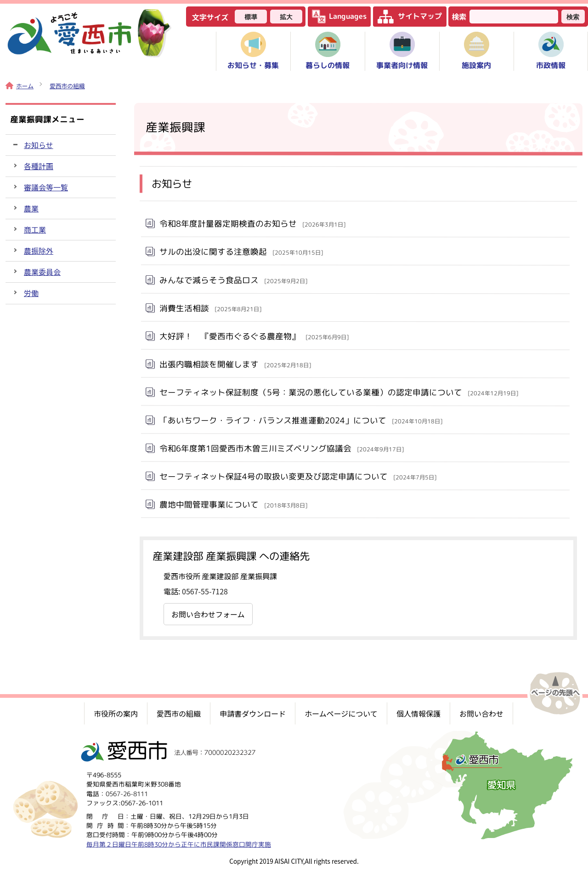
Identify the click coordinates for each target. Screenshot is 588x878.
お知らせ (39, 145)
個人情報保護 (418, 713)
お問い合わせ (481, 713)
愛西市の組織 (67, 86)
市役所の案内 (116, 713)
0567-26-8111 (127, 793)
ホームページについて (341, 713)
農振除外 (39, 251)
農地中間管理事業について (233, 505)
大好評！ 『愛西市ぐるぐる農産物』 (254, 336)
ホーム (20, 86)
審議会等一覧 (46, 187)
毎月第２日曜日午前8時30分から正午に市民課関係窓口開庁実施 (179, 844)
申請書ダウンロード (253, 713)
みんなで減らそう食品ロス (233, 280)
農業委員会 (42, 272)
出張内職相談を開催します (235, 364)
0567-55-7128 (205, 591)
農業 (31, 208)
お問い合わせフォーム (208, 614)
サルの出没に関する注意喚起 (241, 252)
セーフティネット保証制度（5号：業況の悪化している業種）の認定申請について (339, 393)
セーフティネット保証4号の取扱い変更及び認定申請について (298, 476)
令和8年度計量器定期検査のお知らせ (252, 224)
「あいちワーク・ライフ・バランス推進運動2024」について (301, 420)
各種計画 (39, 166)
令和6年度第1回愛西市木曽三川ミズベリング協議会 (282, 448)
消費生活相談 (210, 308)
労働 (31, 293)
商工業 (35, 229)
